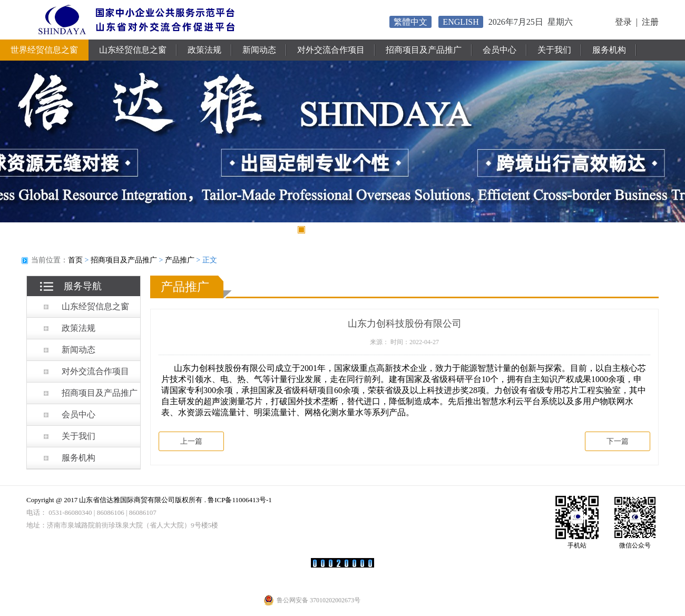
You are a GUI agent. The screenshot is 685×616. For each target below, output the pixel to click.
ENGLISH (461, 22)
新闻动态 (259, 50)
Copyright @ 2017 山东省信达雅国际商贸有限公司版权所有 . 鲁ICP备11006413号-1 (149, 500)
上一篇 (191, 441)
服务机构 (609, 50)
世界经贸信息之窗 (44, 50)
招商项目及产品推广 (424, 50)
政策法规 (204, 50)
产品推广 (180, 260)
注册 (650, 22)
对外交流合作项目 (331, 50)
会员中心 (500, 50)
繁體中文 (410, 22)
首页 (75, 260)
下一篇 (618, 441)
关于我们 (554, 50)
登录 (623, 22)
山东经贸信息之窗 (133, 50)
